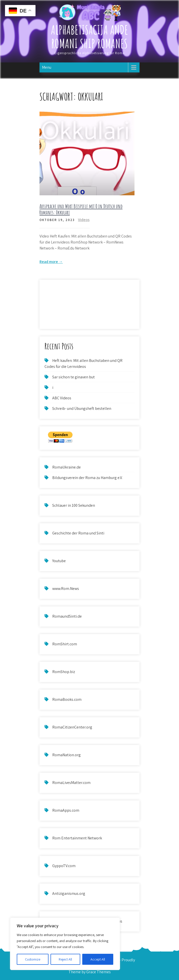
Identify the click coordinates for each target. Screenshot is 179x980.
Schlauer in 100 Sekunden (74, 505)
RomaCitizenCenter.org (72, 727)
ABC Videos (62, 398)
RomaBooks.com (67, 699)
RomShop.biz (64, 672)
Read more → (51, 262)
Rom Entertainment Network (77, 838)
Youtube (59, 561)
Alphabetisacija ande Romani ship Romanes (89, 36)
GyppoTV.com (64, 866)
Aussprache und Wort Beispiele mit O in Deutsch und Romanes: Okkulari (81, 209)
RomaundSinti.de (67, 616)
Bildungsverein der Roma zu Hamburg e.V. (87, 478)
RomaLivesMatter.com (71, 783)
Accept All (98, 959)
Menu (47, 67)
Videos (84, 220)
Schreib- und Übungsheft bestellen (82, 408)
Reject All (65, 959)
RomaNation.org (66, 755)
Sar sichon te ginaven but (73, 377)
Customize (33, 959)
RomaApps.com (66, 810)
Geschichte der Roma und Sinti (78, 533)
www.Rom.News (66, 589)
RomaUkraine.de (66, 467)
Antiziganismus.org (69, 893)
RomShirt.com (65, 644)
